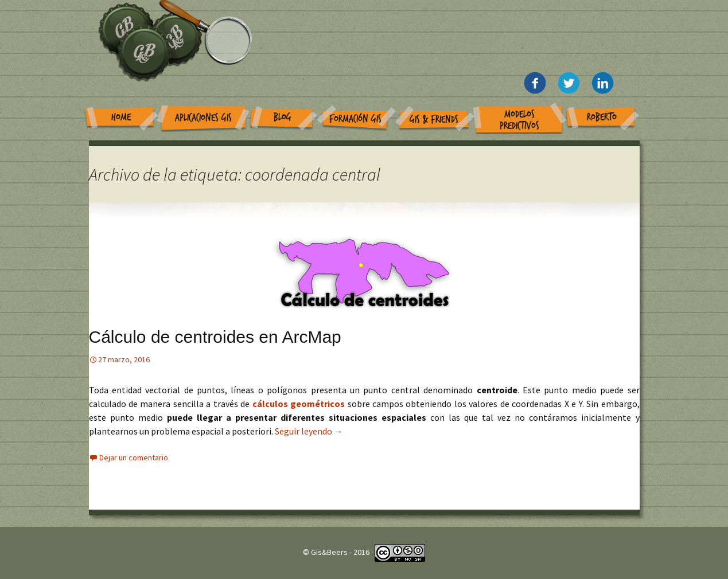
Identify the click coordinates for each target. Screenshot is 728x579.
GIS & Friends (434, 120)
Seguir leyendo (309, 431)
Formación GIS (355, 119)
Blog (283, 117)
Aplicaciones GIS (203, 118)
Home (121, 117)
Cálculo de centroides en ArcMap (215, 337)
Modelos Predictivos (519, 120)
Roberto (602, 117)
